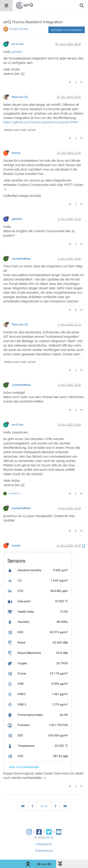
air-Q (50, 837)
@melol (17, 52)
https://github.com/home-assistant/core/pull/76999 (40, 122)
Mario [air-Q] (20, 97)
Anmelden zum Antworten (67, 30)
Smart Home (19, 29)
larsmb (16, 153)
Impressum (44, 844)
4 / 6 (44, 806)
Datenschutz (44, 850)
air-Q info (18, 44)
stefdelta (17, 219)
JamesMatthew (21, 259)
